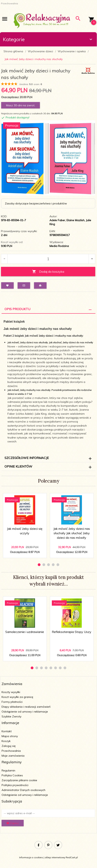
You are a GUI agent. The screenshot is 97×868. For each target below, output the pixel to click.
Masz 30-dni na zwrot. (21, 105)
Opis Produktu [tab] (17, 309)
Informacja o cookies (31, 857)
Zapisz (13, 823)
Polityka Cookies (12, 775)
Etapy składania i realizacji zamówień (26, 707)
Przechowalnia (11, 751)
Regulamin (8, 770)
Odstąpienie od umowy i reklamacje (25, 712)
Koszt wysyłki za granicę (17, 697)
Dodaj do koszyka (48, 272)
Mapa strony (10, 736)
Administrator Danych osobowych (23, 790)
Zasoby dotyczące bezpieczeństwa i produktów (36, 203)
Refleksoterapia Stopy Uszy (72, 632)
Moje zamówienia (13, 756)
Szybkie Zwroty (11, 716)
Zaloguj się (9, 746)
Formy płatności (12, 702)
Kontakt (7, 731)
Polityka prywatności (15, 785)
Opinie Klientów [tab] (18, 466)
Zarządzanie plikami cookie (19, 780)
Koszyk (6, 741)
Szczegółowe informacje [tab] (27, 458)
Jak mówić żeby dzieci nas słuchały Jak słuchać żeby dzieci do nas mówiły (72, 533)
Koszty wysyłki (11, 692)
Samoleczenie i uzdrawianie (25, 632)
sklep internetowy (55, 857)
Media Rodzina (59, 246)
